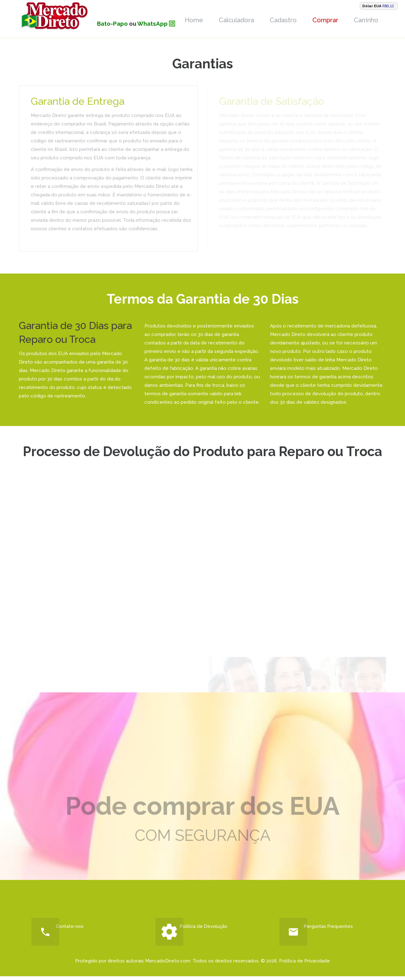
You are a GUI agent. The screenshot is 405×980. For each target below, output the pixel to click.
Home (194, 20)
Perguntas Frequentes (337, 928)
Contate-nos (75, 928)
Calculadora (236, 20)
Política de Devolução (213, 928)
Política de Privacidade (305, 965)
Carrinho (366, 20)
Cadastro (283, 20)
